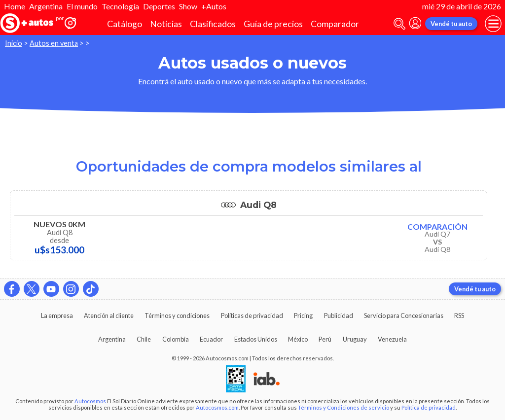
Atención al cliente (109, 315)
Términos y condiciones (177, 315)
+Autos (214, 6)
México (298, 339)
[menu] (493, 24)
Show (188, 6)
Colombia (176, 339)
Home (15, 6)
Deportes (159, 6)
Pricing (303, 315)
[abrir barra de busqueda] (399, 24)
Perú (325, 339)
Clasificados (213, 24)
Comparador (335, 24)
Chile (144, 339)
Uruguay (355, 339)
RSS (459, 315)
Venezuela (392, 339)
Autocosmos (90, 401)
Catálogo (125, 24)
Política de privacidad (429, 407)
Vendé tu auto (451, 24)
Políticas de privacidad (252, 315)
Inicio (14, 43)
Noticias (166, 24)
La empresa (57, 315)
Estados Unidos (256, 339)
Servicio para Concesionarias (404, 315)
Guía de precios (273, 24)
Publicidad (339, 315)
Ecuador (211, 339)
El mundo (82, 6)
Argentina (46, 6)
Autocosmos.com (217, 407)
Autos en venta (54, 43)
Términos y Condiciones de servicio (343, 407)
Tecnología (120, 6)
